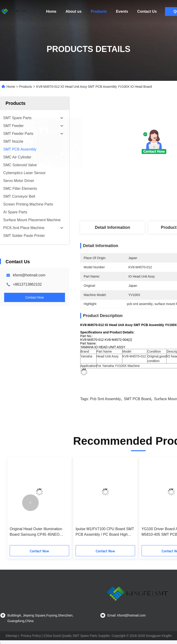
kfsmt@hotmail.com (29, 275)
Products (99, 11)
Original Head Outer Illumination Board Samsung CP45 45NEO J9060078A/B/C (36, 532)
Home (51, 11)
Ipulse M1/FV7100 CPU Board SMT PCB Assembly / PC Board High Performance (105, 532)
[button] (30, 503)
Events (122, 11)
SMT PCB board (137, 399)
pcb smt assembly (105, 399)
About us (73, 11)
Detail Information (112, 227)
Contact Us (147, 11)
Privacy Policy (31, 636)
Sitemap (11, 636)
